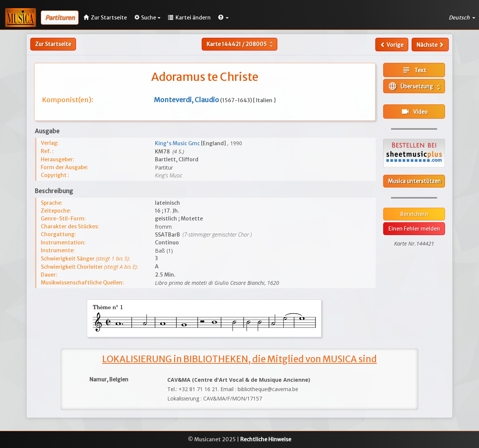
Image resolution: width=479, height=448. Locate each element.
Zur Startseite (53, 44)
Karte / (241, 44)
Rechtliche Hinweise (266, 439)
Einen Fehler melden (414, 229)
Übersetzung (415, 86)
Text (414, 70)
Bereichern (414, 214)
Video (414, 112)
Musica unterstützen (414, 181)
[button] (223, 18)
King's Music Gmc (178, 143)
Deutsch (462, 18)
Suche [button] (147, 18)
